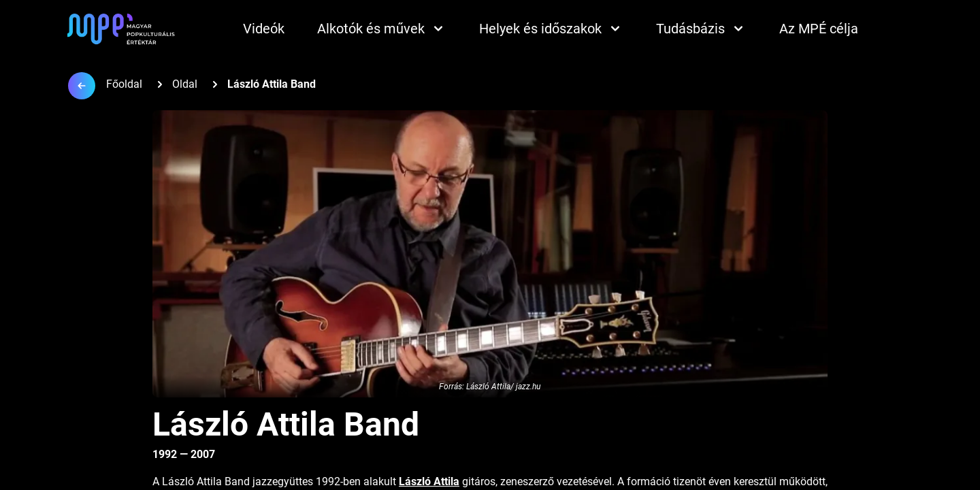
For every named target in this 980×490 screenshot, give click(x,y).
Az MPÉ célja (819, 29)
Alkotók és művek (382, 29)
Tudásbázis (701, 29)
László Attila (429, 481)
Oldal (185, 84)
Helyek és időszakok (551, 29)
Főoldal (124, 84)
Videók (264, 29)
